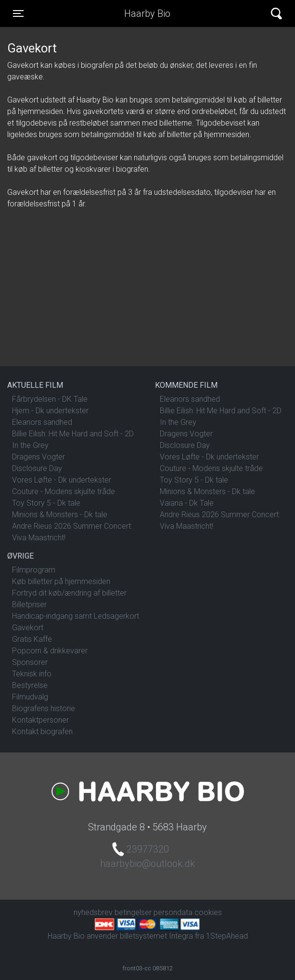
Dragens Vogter (38, 457)
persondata (173, 912)
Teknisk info (32, 674)
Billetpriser (29, 605)
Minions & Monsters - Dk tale (60, 515)
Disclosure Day (37, 468)
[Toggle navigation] (18, 13)
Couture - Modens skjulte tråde (64, 491)
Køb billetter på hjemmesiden (61, 581)
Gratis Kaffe (32, 639)
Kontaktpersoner (40, 720)
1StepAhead (227, 936)
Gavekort (28, 628)
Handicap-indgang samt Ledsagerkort (76, 616)
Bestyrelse (30, 685)
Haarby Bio (147, 13)
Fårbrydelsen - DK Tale (50, 399)
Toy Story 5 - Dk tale (46, 503)
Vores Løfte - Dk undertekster (62, 480)
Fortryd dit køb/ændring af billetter (69, 593)
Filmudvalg (30, 697)
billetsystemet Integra (156, 936)
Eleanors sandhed (42, 422)
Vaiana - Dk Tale (187, 503)
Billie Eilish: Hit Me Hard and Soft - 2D (73, 434)
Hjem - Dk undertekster (50, 411)
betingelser (133, 912)
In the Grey (30, 445)
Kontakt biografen (42, 732)
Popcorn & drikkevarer (50, 651)
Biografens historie (44, 708)
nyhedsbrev (93, 912)
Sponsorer (30, 662)
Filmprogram (34, 570)
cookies (208, 912)
